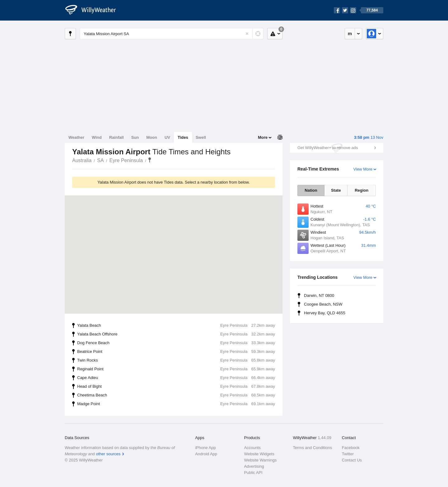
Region (362, 190)
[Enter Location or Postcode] (172, 34)
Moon (152, 137)
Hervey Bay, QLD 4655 (325, 313)
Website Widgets (259, 454)
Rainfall (117, 137)
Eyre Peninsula (126, 160)
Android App (206, 454)
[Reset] (247, 34)
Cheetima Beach (176, 395)
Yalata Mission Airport (150, 160)
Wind (97, 137)
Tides (183, 137)
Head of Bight (176, 386)
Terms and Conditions (313, 448)
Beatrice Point (176, 352)
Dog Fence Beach (176, 343)
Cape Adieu (176, 378)
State (336, 190)
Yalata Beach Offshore (176, 334)
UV (167, 137)
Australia (82, 160)
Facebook (351, 448)
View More (363, 169)
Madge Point (176, 404)
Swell (201, 137)
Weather (76, 137)
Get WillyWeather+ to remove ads (328, 148)
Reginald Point (176, 369)
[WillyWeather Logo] (94, 10)
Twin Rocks (176, 360)
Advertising (254, 466)
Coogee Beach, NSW (323, 304)
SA (100, 160)
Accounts (252, 448)
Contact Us (352, 460)
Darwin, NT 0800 (319, 295)
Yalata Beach (176, 325)
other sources (108, 454)
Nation (311, 190)
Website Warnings (260, 460)
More (263, 137)
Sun (135, 137)
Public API (253, 473)
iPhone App (205, 448)
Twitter (348, 454)
